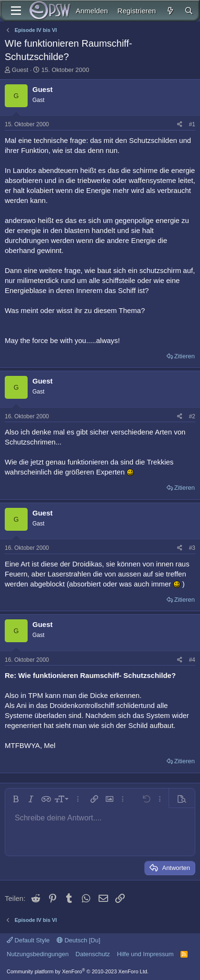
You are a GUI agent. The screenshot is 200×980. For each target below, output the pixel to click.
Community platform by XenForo (78, 971)
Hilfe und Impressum (145, 954)
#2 (192, 416)
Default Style (28, 940)
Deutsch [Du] (79, 940)
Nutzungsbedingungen (38, 954)
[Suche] (189, 11)
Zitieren (185, 356)
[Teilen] (180, 125)
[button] (16, 799)
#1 (192, 124)
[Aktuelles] (170, 11)
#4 (192, 660)
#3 (192, 548)
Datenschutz (93, 954)
